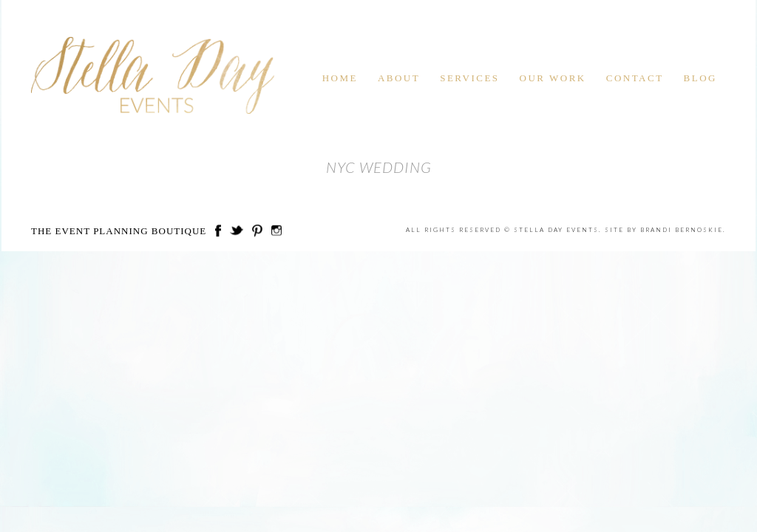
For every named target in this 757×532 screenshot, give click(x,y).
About (399, 78)
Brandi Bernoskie (682, 230)
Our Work (553, 78)
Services (469, 78)
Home (340, 78)
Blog (700, 78)
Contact (635, 78)
